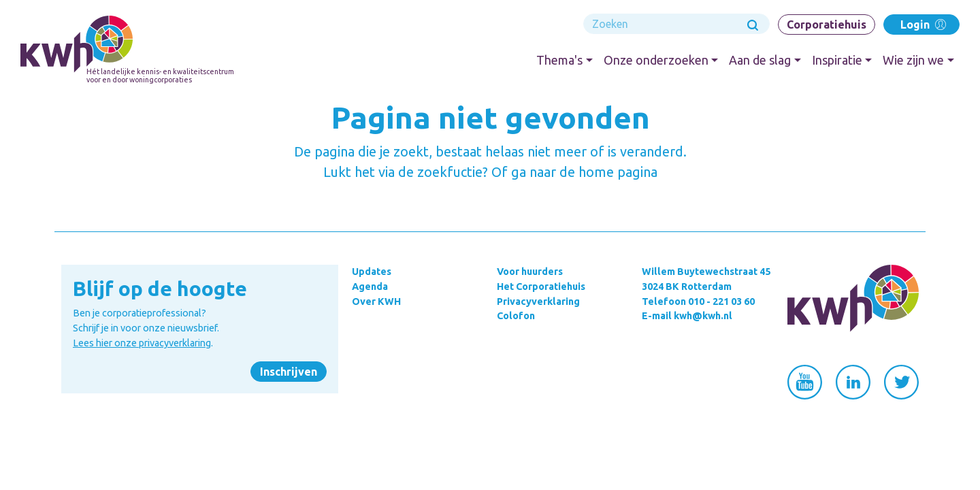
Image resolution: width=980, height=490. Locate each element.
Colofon (516, 316)
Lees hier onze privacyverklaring (142, 343)
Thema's (559, 60)
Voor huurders (530, 272)
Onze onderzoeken (656, 60)
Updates (372, 272)
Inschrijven (289, 372)
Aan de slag (760, 60)
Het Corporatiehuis (541, 287)
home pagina (618, 172)
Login (922, 24)
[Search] (676, 24)
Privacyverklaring (538, 301)
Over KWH (376, 301)
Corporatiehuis (827, 24)
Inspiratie (837, 60)
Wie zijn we (913, 60)
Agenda (370, 287)
